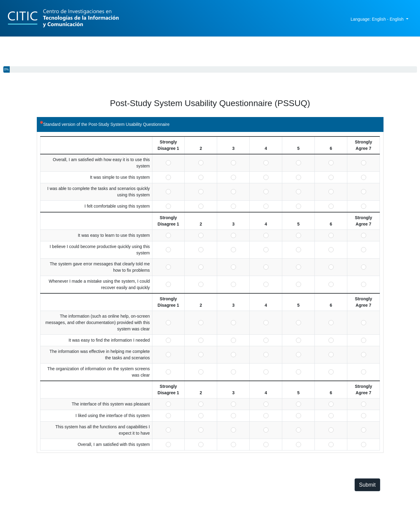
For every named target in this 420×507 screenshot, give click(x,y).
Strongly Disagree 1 (168, 163)
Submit (367, 485)
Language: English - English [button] (378, 19)
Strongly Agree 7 (364, 163)
